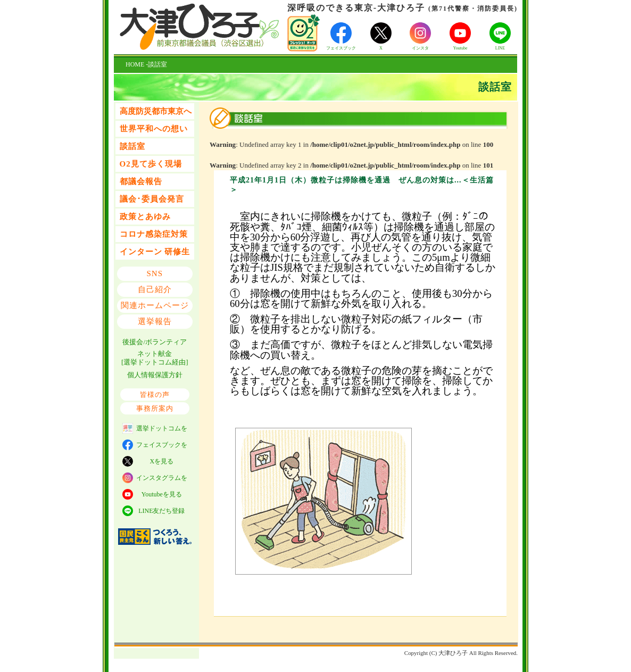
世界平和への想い (154, 129)
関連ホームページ (155, 305)
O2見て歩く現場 (151, 164)
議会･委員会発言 (152, 199)
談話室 (132, 146)
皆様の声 (155, 395)
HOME (135, 64)
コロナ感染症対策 (154, 234)
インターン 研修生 (155, 252)
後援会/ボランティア (155, 342)
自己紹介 (155, 289)
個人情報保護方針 (155, 375)
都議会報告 (141, 181)
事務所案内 (155, 408)
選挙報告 (155, 321)
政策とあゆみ (145, 217)
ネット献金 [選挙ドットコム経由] (155, 358)
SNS (155, 273)
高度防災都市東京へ (156, 111)
